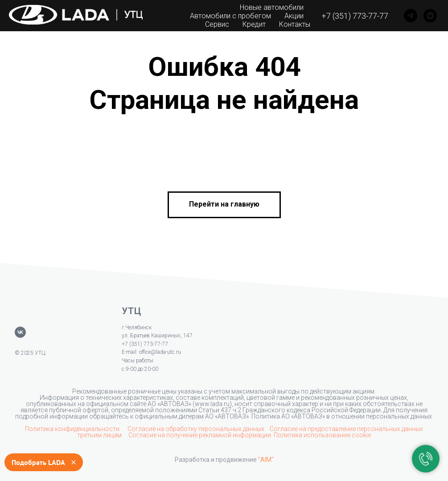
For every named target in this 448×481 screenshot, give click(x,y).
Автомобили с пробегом (230, 16)
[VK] (430, 16)
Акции (294, 16)
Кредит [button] (254, 24)
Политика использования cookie (322, 435)
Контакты (295, 24)
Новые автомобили (272, 7)
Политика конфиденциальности (73, 429)
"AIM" (266, 460)
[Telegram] (411, 16)
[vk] (20, 332)
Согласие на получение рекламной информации (200, 435)
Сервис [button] (217, 24)
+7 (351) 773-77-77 (355, 16)
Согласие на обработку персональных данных (196, 429)
